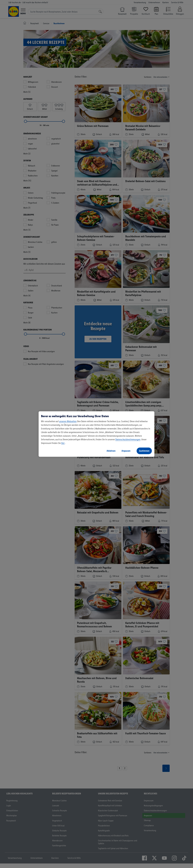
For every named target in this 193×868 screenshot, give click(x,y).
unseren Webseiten (68, 421)
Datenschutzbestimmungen (128, 439)
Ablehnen (111, 451)
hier (63, 443)
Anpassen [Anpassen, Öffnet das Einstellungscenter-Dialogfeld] (126, 451)
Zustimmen (144, 451)
